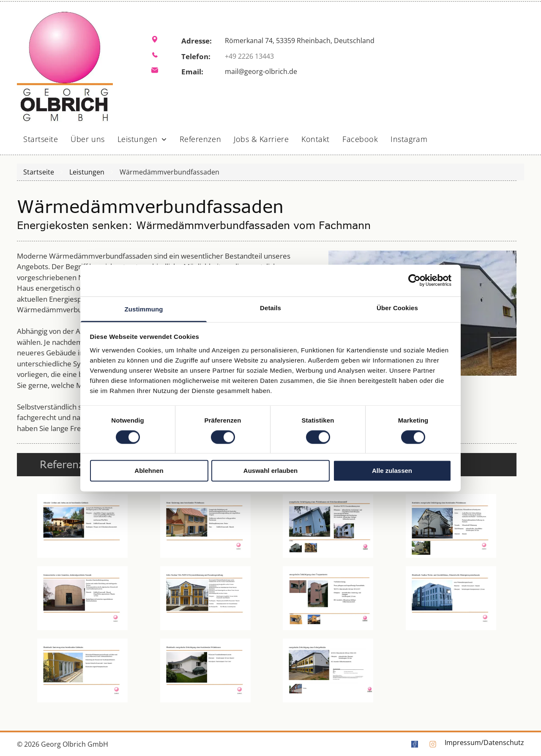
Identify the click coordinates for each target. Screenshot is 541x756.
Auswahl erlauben (270, 471)
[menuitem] (41, 136)
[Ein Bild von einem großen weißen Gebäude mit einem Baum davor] (451, 598)
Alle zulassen (392, 471)
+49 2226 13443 (249, 56)
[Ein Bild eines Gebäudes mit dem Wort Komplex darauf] (328, 598)
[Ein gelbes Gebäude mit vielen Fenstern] (83, 670)
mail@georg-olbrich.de (261, 71)
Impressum (463, 742)
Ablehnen (149, 471)
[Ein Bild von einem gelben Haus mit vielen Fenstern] (206, 598)
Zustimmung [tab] (144, 309)
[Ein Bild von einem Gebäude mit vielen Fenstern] (328, 670)
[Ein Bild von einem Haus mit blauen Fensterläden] (206, 526)
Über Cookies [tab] (397, 308)
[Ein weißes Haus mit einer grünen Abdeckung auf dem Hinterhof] (206, 670)
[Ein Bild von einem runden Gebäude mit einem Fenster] (83, 598)
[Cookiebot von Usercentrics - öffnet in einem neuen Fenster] (414, 280)
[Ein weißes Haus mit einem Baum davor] (451, 526)
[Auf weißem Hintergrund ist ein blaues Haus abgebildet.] (328, 526)
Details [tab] (270, 308)
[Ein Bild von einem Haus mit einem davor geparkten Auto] (83, 526)
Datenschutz (504, 742)
